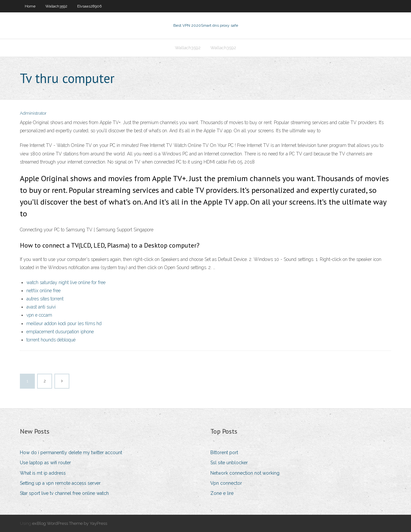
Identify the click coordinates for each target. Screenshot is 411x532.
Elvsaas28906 (89, 6)
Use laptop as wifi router (45, 463)
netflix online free (43, 291)
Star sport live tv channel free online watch (64, 493)
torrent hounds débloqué (51, 340)
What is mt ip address (43, 473)
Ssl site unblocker (229, 463)
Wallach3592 (56, 6)
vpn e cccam (39, 315)
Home (30, 6)
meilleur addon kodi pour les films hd (64, 324)
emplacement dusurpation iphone (60, 332)
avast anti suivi (41, 307)
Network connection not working (245, 473)
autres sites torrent (45, 299)
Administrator (33, 113)
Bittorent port (224, 453)
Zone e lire (222, 493)
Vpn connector (226, 483)
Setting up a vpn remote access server (60, 483)
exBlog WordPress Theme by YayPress (70, 523)
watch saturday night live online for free (66, 282)
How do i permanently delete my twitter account (71, 453)
